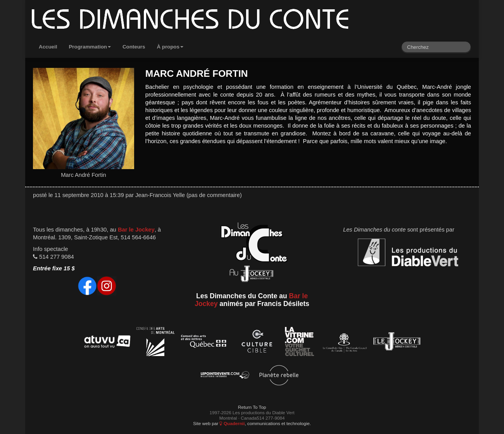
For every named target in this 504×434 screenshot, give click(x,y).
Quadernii (232, 423)
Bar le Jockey (136, 230)
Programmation (90, 47)
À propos (170, 47)
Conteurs (134, 47)
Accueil (48, 47)
